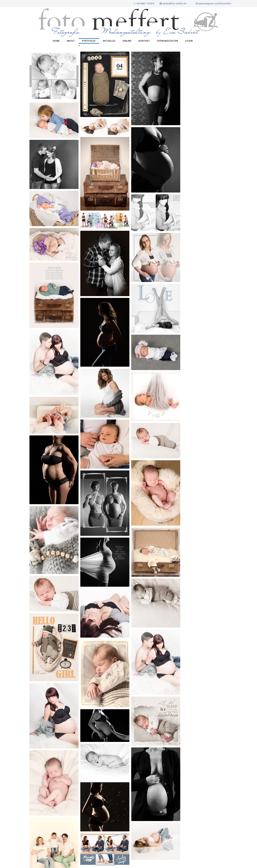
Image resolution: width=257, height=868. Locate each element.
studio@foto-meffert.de (173, 3)
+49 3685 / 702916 (144, 3)
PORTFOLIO (89, 41)
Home (56, 41)
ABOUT (71, 41)
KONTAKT (144, 41)
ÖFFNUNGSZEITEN (168, 41)
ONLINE (127, 41)
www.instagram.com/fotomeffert (213, 3)
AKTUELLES (109, 41)
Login (189, 41)
